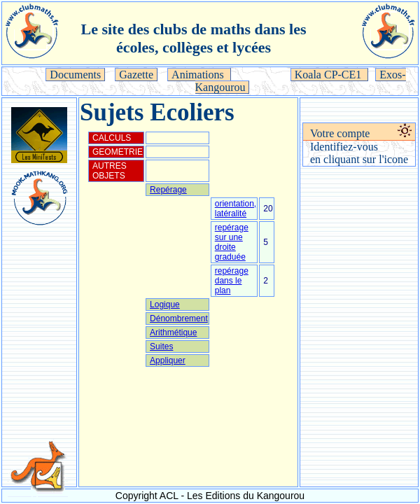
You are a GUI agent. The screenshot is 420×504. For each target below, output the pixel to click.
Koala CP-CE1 (330, 75)
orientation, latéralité (236, 209)
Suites (161, 346)
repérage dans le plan (232, 281)
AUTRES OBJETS (110, 171)
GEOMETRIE (118, 152)
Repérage (168, 190)
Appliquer (168, 360)
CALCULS (112, 138)
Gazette (136, 75)
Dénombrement (179, 318)
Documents (75, 75)
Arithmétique (173, 332)
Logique (165, 304)
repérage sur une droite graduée (232, 242)
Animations (199, 75)
